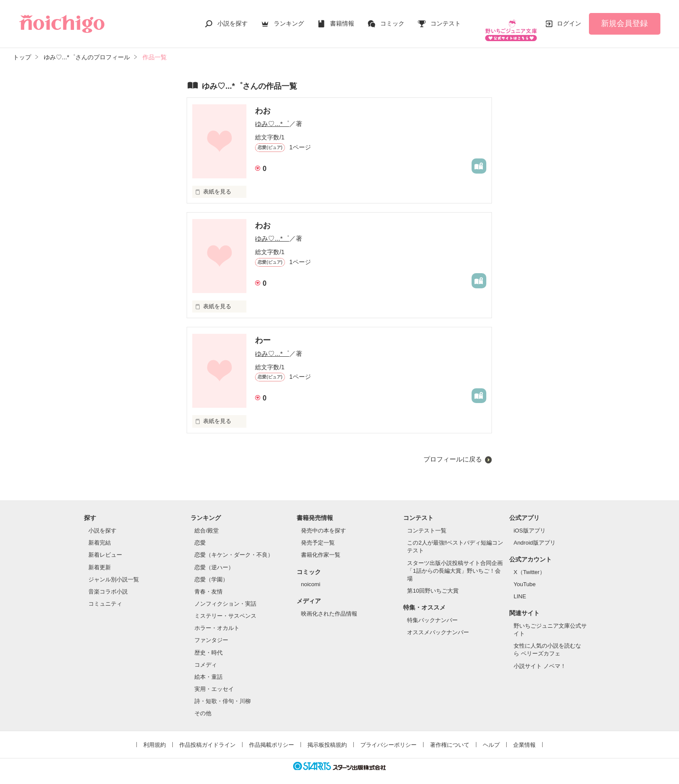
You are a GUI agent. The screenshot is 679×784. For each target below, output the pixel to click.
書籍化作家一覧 (321, 546)
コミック (392, 19)
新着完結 (100, 534)
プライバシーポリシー (388, 736)
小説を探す (233, 19)
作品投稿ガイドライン (207, 736)
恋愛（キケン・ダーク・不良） (234, 546)
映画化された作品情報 (329, 605)
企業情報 (524, 736)
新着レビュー (105, 546)
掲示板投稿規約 (327, 736)
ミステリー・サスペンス (225, 607)
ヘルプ (491, 736)
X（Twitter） (529, 563)
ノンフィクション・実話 (225, 595)
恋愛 (200, 534)
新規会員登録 (624, 19)
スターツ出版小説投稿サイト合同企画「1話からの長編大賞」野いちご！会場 (455, 562)
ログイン (569, 19)
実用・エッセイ (214, 680)
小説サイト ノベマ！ (540, 657)
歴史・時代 (209, 644)
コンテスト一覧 (427, 522)
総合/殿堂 (207, 522)
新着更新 (100, 558)
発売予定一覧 (318, 534)
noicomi (311, 576)
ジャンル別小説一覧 (114, 571)
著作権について (450, 736)
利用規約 (155, 736)
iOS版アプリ (530, 522)
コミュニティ (105, 595)
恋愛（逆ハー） (214, 558)
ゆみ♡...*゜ (272, 115)
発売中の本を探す (323, 522)
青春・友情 (209, 583)
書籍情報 (342, 19)
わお (263, 102)
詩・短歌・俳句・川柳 (223, 692)
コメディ (206, 656)
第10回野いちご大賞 (433, 582)
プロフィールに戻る (453, 450)
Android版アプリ (535, 534)
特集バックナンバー (432, 611)
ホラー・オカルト (217, 619)
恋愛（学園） (211, 571)
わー (263, 332)
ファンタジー (211, 631)
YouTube (525, 576)
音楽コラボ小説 (108, 583)
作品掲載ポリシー (272, 736)
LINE (520, 588)
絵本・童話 (209, 668)
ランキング (289, 19)
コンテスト (446, 19)
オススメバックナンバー (438, 624)
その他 (203, 705)
